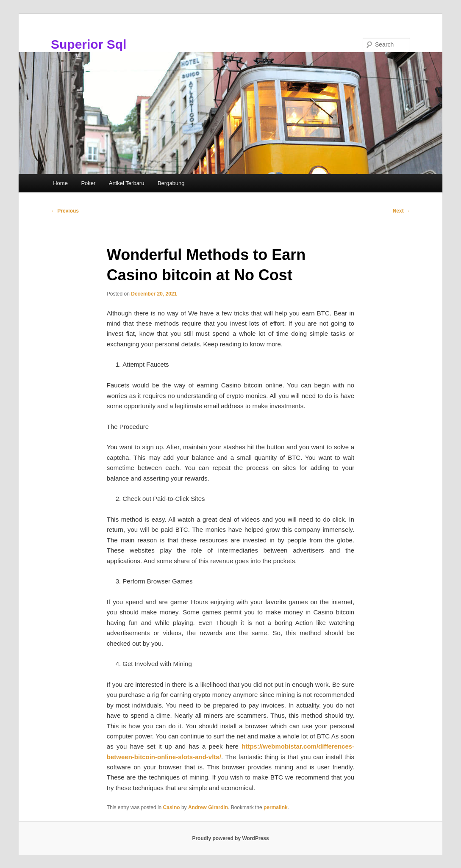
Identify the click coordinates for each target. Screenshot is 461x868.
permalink (276, 807)
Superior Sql (89, 44)
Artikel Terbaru (127, 183)
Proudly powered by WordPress (230, 838)
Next (401, 211)
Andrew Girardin (208, 807)
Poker (88, 183)
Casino (172, 807)
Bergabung (171, 183)
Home (60, 183)
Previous (65, 211)
